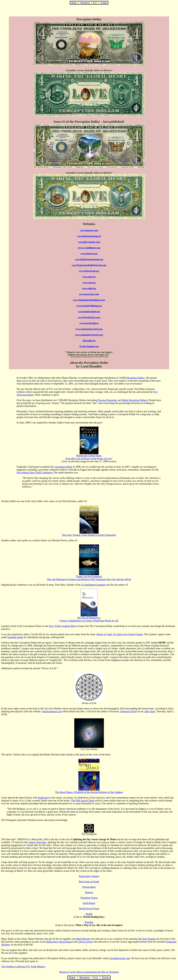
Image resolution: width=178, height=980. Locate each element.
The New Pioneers (147, 939)
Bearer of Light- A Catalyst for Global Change (120, 634)
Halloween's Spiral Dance (59, 942)
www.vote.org (89, 283)
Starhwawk (43, 798)
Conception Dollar (63, 467)
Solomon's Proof (128, 711)
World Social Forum (89, 909)
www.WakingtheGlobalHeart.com (89, 300)
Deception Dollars (136, 378)
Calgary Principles (37, 842)
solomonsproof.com (52, 711)
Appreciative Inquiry (89, 876)
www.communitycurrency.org (89, 335)
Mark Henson (83, 939)
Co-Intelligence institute (93, 585)
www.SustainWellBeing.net (89, 306)
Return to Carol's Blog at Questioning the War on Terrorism (89, 972)
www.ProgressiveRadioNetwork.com (89, 265)
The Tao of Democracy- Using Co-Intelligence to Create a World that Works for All (89, 618)
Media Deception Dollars (134, 400)
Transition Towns (89, 898)
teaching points (15, 637)
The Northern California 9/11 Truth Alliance (23, 967)
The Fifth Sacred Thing (83, 801)
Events (104, 3)
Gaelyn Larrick (85, 942)
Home (74, 3)
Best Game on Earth (89, 882)
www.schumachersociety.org (89, 329)
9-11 (95, 3)
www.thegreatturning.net (89, 236)
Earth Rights (89, 903)
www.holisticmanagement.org (89, 259)
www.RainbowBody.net (89, 312)
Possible (89, 922)
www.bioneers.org (89, 254)
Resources (85, 3)
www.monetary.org (89, 230)
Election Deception (107, 400)
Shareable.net (89, 341)
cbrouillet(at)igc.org (119, 958)
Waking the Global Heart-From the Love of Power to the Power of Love (88, 457)
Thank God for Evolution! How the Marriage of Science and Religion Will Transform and (89, 577)
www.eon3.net (89, 277)
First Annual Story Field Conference (35, 473)
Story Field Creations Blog (62, 626)
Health (89, 914)
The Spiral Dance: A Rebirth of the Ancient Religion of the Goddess (89, 791)
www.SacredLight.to (89, 323)
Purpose (89, 892)
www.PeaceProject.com (89, 317)
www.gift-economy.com (89, 242)
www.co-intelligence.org (89, 248)
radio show (150, 711)
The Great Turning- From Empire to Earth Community (89, 534)
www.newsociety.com (89, 294)
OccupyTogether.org (89, 346)
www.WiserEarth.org (89, 271)
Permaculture (89, 887)
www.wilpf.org (89, 288)
